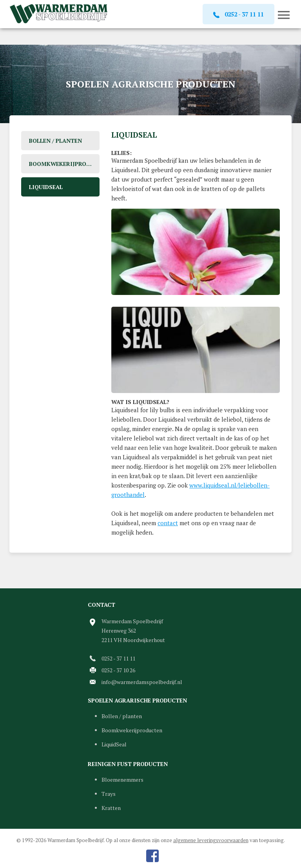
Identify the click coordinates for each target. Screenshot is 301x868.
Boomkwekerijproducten (64, 164)
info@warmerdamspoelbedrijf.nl (142, 682)
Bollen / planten (55, 141)
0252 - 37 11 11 (118, 658)
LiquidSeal (46, 187)
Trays (109, 794)
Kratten (111, 808)
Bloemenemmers (122, 780)
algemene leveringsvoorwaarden (211, 840)
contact (168, 523)
